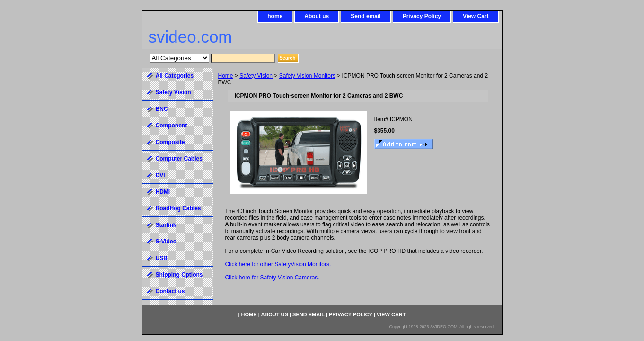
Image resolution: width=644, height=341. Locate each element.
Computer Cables (179, 159)
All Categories (175, 76)
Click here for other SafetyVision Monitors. (278, 264)
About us (317, 16)
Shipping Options (179, 275)
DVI (160, 175)
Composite (170, 142)
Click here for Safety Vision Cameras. (272, 278)
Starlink (166, 225)
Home (226, 76)
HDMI (163, 192)
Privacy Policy (422, 16)
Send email (366, 16)
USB (162, 258)
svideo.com (190, 37)
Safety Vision (256, 76)
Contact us (170, 291)
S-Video (166, 242)
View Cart (476, 16)
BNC (162, 109)
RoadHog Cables (178, 208)
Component (172, 126)
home (275, 16)
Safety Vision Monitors (307, 76)
